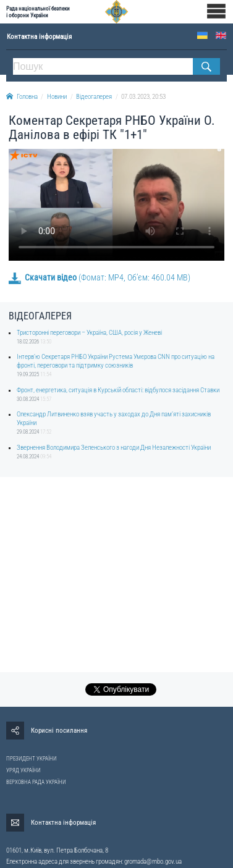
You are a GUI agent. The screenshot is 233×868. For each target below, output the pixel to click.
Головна (22, 97)
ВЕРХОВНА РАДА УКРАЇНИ (36, 782)
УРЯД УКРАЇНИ (23, 770)
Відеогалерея (94, 97)
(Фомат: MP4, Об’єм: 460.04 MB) (100, 277)
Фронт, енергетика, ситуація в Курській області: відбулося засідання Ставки (118, 390)
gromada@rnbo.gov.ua (153, 862)
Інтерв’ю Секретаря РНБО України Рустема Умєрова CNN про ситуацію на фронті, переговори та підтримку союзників (116, 361)
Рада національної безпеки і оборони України (38, 12)
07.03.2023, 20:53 (143, 97)
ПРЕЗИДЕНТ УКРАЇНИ (32, 759)
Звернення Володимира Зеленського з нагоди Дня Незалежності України (114, 448)
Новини (57, 97)
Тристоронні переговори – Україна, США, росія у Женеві (89, 333)
